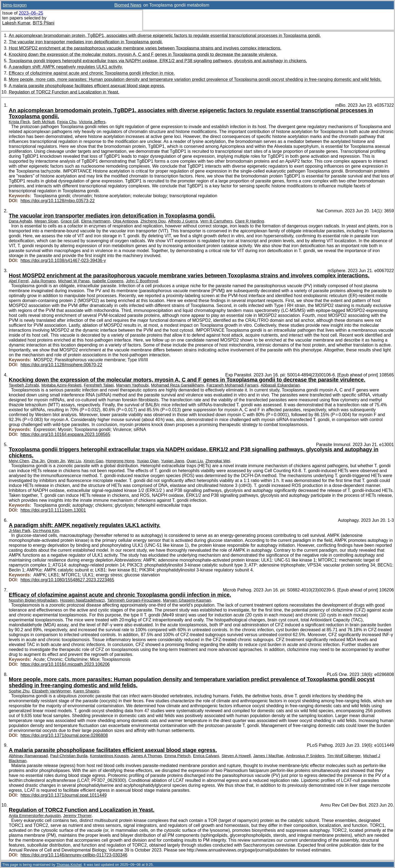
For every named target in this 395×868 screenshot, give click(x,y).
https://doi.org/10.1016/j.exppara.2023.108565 (65, 434)
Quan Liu (195, 461)
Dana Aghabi (20, 221)
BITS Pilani (43, 23)
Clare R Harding (250, 221)
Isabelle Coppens (108, 281)
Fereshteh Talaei (99, 385)
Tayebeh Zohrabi (24, 385)
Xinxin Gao (93, 461)
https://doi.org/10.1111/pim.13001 (53, 510)
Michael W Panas (74, 281)
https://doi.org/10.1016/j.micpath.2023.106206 (65, 664)
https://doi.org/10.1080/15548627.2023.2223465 (67, 580)
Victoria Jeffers (92, 122)
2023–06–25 (31, 13)
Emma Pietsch (177, 756)
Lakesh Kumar (16, 23)
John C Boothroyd (142, 281)
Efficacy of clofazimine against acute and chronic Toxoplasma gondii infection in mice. (92, 73)
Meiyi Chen (19, 461)
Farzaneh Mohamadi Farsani (232, 385)
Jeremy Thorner (77, 816)
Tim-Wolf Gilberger (344, 756)
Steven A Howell (236, 756)
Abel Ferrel (19, 281)
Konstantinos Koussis (109, 756)
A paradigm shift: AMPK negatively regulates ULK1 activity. (66, 67)
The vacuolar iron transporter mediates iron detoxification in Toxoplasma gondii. (86, 42)
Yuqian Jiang (173, 461)
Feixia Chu (67, 122)
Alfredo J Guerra (183, 221)
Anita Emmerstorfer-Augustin (35, 816)
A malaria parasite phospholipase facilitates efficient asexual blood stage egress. (87, 86)
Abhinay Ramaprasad (28, 756)
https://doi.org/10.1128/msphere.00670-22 (61, 365)
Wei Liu (74, 461)
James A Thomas (147, 756)
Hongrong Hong (120, 461)
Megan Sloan (46, 221)
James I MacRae (268, 756)
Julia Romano (43, 281)
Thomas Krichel (69, 865)
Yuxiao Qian (148, 461)
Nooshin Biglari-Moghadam (33, 600)
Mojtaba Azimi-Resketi (61, 385)
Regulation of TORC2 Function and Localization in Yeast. (64, 92)
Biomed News (128, 5)
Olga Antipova (125, 221)
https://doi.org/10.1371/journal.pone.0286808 (64, 735)
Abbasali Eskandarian (280, 385)
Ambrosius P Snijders (305, 756)
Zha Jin (38, 461)
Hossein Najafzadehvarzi (82, 600)
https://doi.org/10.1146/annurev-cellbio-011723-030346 (74, 855)
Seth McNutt (43, 122)
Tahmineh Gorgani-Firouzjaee (134, 600)
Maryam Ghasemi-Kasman (187, 600)
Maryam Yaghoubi (132, 385)
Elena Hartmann (96, 221)
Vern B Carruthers (216, 221)
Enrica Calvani (206, 756)
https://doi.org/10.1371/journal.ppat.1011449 (64, 795)
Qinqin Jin (56, 461)
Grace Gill (70, 221)
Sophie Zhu (19, 691)
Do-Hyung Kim (46, 531)
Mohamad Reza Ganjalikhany (177, 385)
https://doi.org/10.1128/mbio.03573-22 (58, 201)
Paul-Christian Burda (69, 756)
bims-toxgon (15, 5)
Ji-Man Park (20, 531)
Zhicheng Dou (153, 221)
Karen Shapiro (86, 691)
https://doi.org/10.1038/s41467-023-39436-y (63, 260)
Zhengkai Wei (218, 461)
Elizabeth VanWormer (51, 691)
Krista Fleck (19, 122)
